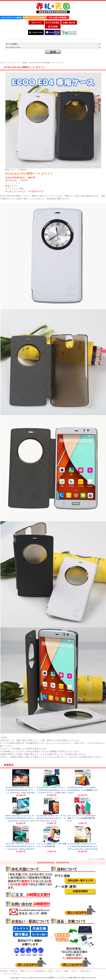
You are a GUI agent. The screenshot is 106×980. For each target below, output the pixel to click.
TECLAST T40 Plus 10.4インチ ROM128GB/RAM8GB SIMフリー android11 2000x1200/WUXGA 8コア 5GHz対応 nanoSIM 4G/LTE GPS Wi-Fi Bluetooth (20, 849)
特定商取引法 (40, 971)
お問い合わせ (85, 971)
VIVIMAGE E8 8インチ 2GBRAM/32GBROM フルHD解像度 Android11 (82, 790)
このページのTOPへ (97, 859)
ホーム (3, 63)
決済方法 (14, 971)
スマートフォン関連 (18, 63)
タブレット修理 (62, 971)
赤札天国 (4, 971)
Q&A (51, 971)
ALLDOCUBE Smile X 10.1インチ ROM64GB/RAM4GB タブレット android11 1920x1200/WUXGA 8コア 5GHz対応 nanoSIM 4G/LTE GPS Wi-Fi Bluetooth (20, 793)
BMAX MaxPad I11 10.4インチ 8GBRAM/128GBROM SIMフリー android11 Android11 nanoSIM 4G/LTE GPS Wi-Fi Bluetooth (20, 821)
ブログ (74, 971)
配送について (26, 971)
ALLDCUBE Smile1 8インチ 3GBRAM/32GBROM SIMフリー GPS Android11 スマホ (51, 818)
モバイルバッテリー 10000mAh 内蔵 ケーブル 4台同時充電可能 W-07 (82, 818)
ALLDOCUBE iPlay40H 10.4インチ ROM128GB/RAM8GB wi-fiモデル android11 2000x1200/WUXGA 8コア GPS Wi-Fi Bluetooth (83, 849)
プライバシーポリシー (11, 974)
